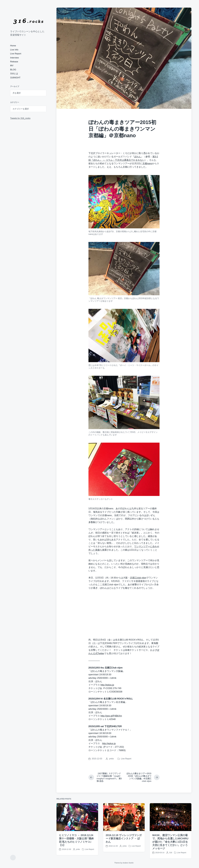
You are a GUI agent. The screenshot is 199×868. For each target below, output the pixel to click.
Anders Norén (128, 863)
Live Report (16, 54)
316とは (14, 74)
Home (13, 46)
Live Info (14, 50)
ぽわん (138, 157)
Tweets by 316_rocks (20, 118)
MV (12, 66)
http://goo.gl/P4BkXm (111, 716)
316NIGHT (15, 78)
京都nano (147, 163)
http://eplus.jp (107, 685)
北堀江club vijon (138, 578)
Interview (14, 58)
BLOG (13, 70)
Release (14, 62)
